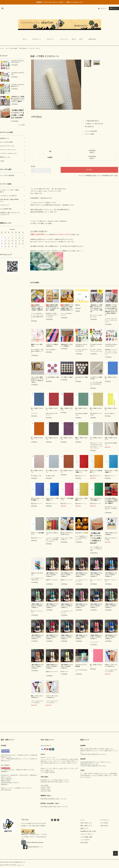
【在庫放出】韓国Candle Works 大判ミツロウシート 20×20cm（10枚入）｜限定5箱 (52, 308)
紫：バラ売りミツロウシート (67, 439)
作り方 (74, 39)
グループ (51, 39)
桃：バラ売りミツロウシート (96, 666)
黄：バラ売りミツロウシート (111, 409)
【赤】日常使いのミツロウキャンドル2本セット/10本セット (52, 637)
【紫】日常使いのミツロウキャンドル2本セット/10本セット (37, 637)
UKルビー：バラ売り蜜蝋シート (67, 499)
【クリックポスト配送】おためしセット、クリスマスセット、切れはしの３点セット (37, 380)
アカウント (103, 8)
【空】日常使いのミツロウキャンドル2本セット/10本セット (111, 575)
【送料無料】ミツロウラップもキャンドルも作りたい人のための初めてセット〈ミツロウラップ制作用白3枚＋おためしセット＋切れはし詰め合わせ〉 (111, 310)
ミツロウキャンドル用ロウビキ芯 (96, 378)
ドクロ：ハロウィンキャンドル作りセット (52, 697)
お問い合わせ (92, 39)
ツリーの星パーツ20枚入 (67, 377)
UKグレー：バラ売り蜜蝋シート (37, 534)
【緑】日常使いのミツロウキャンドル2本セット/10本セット (52, 606)
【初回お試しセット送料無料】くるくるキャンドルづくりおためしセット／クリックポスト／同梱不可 (18, 99)
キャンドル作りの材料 (12, 48)
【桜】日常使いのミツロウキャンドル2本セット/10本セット (96, 575)
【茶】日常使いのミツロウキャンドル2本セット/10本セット (81, 575)
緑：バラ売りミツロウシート (81, 409)
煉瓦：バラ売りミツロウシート (67, 409)
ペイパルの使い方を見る (48, 772)
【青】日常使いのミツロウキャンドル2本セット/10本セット (111, 637)
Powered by (12, 865)
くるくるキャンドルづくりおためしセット (18, 85)
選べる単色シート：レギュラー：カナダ (30, 48)
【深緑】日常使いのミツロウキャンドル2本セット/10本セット (67, 637)
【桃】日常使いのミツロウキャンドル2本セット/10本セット (81, 606)
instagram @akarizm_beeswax (33, 842)
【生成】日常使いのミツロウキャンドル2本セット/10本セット (52, 666)
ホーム (25, 39)
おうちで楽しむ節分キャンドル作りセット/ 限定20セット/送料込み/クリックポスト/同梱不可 (111, 501)
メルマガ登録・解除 (86, 837)
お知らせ (78, 305)
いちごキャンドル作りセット (52, 534)
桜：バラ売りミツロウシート (37, 471)
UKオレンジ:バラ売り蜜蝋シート (96, 471)
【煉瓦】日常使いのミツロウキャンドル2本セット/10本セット (67, 606)
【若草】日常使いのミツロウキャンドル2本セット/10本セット (37, 606)
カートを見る (104, 823)
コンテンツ (64, 39)
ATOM (86, 843)
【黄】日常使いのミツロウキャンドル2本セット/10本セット (67, 666)
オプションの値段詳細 (85, 176)
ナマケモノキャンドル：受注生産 (81, 666)
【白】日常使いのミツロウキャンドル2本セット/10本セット (67, 575)
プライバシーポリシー (87, 834)
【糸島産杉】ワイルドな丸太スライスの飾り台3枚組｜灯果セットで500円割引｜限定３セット (67, 308)
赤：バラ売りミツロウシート (52, 409)
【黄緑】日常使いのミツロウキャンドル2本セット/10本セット (111, 606)
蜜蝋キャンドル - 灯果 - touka (37, 345)
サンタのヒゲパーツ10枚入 (81, 378)
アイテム (114, 8)
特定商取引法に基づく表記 (110, 176)
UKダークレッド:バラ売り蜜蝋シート (81, 471)
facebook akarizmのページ (33, 847)
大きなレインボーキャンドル (37, 574)
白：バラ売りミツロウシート (96, 439)
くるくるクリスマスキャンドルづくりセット (18, 62)
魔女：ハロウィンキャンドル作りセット (37, 697)
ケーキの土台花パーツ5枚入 (52, 378)
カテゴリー (37, 39)
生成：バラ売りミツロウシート (111, 439)
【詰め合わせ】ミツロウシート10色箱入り (67, 345)
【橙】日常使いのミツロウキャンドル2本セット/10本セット (37, 666)
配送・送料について (86, 826)
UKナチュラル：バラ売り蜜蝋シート (82, 499)
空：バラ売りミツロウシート (52, 471)
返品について (97, 176)
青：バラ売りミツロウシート (111, 378)
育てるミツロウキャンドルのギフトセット (67, 534)
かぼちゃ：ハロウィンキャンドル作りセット (111, 666)
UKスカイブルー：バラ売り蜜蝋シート (52, 499)
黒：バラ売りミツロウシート (52, 439)
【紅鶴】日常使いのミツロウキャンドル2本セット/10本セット (96, 637)
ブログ (81, 39)
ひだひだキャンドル (82, 533)
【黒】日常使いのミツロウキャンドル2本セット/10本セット (81, 637)
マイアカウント (105, 820)
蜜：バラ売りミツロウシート (96, 409)
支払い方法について (86, 823)
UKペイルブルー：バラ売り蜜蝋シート (111, 471)
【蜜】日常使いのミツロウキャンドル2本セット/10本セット (52, 575)
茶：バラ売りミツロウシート (67, 471)
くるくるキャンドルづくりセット (18, 74)
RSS (82, 843)
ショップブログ (85, 840)
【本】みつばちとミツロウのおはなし (111, 534)
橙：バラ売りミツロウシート (37, 439)
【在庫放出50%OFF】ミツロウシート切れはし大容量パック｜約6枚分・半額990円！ (37, 308)
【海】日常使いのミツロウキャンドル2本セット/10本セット (96, 606)
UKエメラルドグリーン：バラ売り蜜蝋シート (96, 499)
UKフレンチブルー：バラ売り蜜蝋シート (37, 499)
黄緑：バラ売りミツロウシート (81, 439)
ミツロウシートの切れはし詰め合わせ (52, 345)
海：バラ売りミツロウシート (37, 409)
